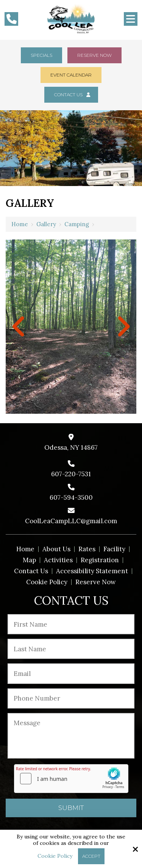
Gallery (46, 224)
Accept (91, 856)
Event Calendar (71, 75)
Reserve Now (94, 55)
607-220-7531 (71, 474)
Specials (41, 55)
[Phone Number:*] (71, 698)
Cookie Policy (55, 856)
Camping (77, 224)
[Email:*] (71, 673)
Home (20, 224)
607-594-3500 (71, 497)
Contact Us (71, 95)
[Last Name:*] (71, 649)
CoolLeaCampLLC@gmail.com (71, 521)
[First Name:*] (71, 624)
